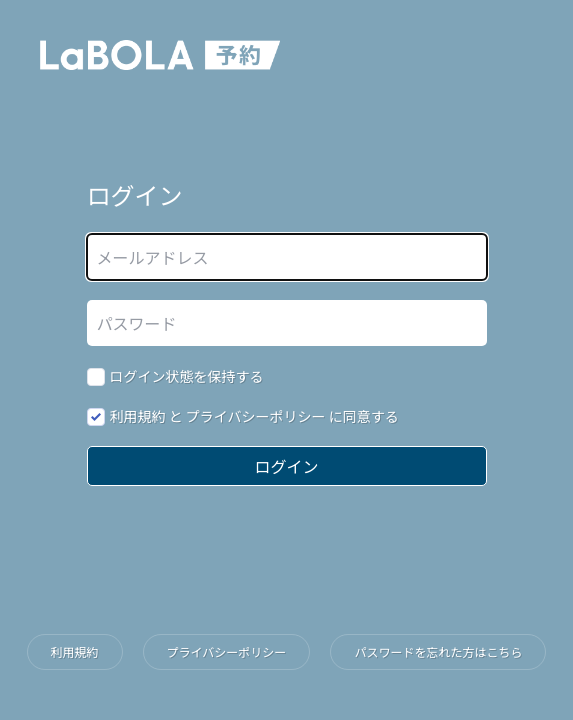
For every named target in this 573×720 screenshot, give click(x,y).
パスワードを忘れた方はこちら (438, 651)
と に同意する (254, 416)
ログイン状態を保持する (187, 376)
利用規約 (138, 416)
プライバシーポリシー (256, 416)
